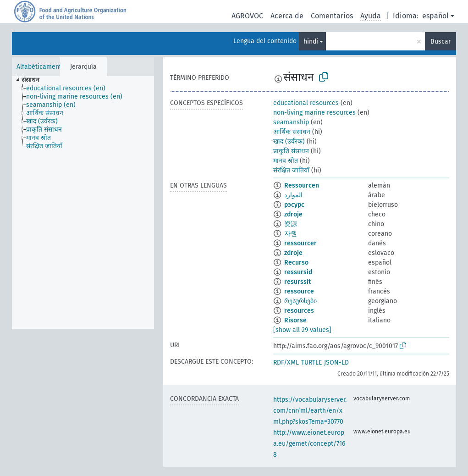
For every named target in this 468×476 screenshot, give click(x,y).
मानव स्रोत (286, 161)
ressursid (298, 272)
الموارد (293, 195)
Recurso (296, 263)
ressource (299, 291)
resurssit (297, 282)
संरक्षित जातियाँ (291, 170)
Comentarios (332, 16)
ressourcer (300, 243)
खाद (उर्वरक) (289, 141)
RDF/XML (286, 363)
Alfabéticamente (41, 67)
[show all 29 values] (302, 330)
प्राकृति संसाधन (291, 151)
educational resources (306, 103)
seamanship (291, 122)
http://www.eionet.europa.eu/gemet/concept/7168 (309, 444)
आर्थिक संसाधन (292, 132)
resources (299, 311)
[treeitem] (34, 80)
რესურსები (300, 301)
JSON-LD (336, 363)
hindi (311, 42)
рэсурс (294, 205)
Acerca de (287, 16)
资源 (291, 224)
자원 (291, 234)
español (435, 16)
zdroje (293, 214)
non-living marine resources (314, 113)
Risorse (295, 320)
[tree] (83, 203)
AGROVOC (247, 16)
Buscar (440, 42)
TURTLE (311, 363)
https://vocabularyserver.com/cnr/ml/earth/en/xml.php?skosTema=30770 (310, 411)
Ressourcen (302, 185)
